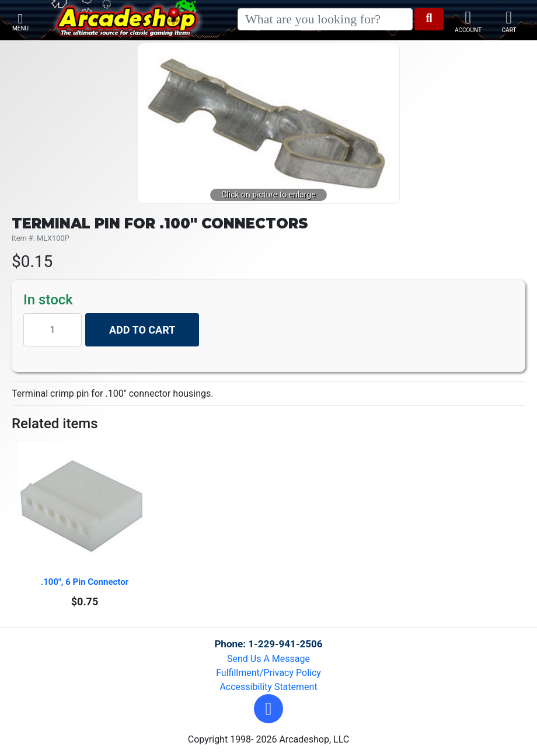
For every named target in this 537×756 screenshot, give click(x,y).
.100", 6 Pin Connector (85, 582)
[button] (268, 709)
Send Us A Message (268, 659)
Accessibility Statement (268, 687)
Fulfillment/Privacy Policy (268, 673)
